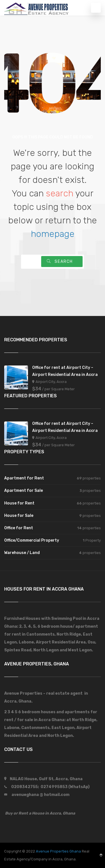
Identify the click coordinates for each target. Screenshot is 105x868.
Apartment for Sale (24, 491)
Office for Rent (19, 528)
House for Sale (19, 516)
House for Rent (19, 503)
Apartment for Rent (24, 478)
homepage (53, 234)
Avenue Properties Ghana (58, 851)
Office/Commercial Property (32, 540)
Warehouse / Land (22, 553)
